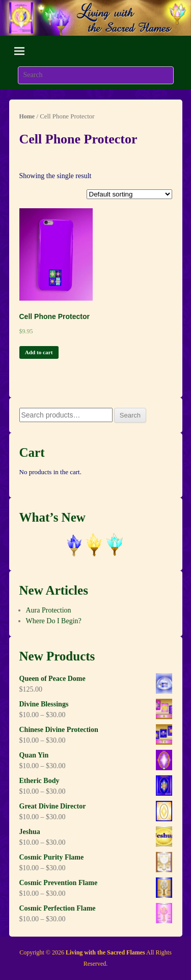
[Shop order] (129, 194)
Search (130, 415)
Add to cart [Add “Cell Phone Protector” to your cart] (39, 352)
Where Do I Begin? (54, 621)
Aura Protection (49, 610)
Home (27, 116)
